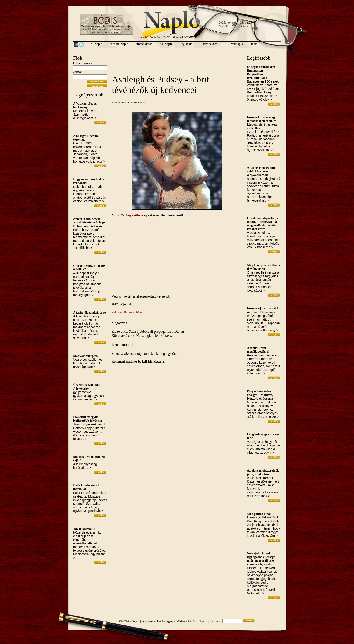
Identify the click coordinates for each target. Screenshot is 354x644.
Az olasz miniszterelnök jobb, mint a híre (263, 472)
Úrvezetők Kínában (86, 385)
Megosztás (119, 323)
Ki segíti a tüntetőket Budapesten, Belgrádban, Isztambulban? (261, 72)
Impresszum (148, 621)
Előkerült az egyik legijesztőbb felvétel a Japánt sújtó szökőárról (89, 421)
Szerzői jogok (200, 621)
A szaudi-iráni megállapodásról (258, 350)
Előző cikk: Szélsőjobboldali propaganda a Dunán (148, 331)
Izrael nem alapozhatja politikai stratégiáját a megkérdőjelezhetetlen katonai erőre (263, 224)
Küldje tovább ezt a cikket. (127, 312)
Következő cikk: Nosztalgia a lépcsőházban (143, 336)
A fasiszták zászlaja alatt (90, 313)
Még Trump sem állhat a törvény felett (263, 267)
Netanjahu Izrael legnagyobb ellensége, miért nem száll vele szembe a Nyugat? (261, 559)
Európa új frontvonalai (263, 308)
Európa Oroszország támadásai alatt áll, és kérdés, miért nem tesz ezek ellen (262, 123)
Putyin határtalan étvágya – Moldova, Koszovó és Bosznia (260, 395)
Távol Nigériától (84, 529)
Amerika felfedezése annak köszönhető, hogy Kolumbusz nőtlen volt (89, 222)
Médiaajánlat (184, 621)
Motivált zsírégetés (86, 356)
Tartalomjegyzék (166, 621)
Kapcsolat (215, 621)
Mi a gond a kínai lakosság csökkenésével (262, 516)
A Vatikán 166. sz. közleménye (85, 105)
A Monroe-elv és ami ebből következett (261, 170)
